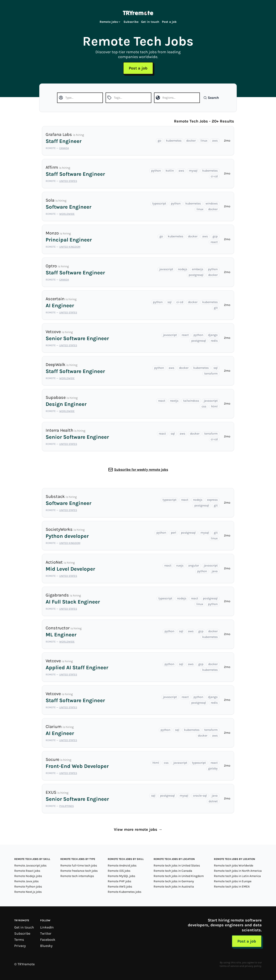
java (215, 571)
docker (191, 141)
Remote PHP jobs (119, 881)
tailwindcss (191, 401)
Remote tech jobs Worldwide (234, 865)
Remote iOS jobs (119, 871)
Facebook (48, 940)
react (214, 242)
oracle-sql (200, 796)
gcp (215, 236)
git (216, 308)
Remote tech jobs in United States (177, 865)
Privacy (20, 946)
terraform (211, 374)
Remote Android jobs (122, 865)
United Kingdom (70, 247)
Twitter (46, 933)
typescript (159, 203)
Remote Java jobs (26, 881)
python (156, 171)
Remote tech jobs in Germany (174, 881)
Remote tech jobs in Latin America (237, 876)
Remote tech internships (77, 876)
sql (169, 302)
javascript (166, 269)
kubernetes (174, 141)
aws (215, 141)
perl (174, 533)
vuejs (180, 565)
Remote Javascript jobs (30, 865)
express (212, 500)
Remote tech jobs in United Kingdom (179, 876)
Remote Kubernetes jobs (125, 892)
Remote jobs (110, 22)
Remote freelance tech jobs (79, 871)
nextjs (174, 401)
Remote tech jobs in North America (238, 871)
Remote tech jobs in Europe (233, 881)
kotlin (170, 171)
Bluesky (46, 946)
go (160, 141)
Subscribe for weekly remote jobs (141, 470)
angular (194, 565)
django (213, 335)
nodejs (183, 269)
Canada (64, 148)
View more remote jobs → (138, 829)
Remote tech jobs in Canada (173, 871)
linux (204, 141)
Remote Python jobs (28, 887)
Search (211, 98)
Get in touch (150, 22)
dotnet (213, 801)
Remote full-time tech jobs (79, 865)
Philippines (66, 806)
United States (68, 181)
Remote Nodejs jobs (28, 876)
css (204, 406)
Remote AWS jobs (120, 887)
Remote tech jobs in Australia (174, 887)
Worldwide (67, 214)
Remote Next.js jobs (28, 892)
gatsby (213, 768)
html (214, 406)
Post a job (169, 22)
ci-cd (214, 176)
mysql (193, 171)
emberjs (198, 269)
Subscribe (131, 22)
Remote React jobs (27, 871)
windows (212, 203)
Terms (19, 940)
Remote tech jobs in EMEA (232, 887)
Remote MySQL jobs (121, 876)
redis (214, 341)
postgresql (196, 275)
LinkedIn (47, 927)
